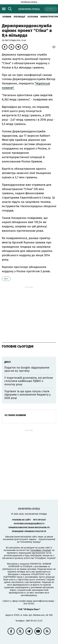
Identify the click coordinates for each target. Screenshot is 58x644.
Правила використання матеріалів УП (29, 527)
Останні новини (15, 415)
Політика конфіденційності (29, 524)
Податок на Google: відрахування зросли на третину (27, 369)
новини (7, 17)
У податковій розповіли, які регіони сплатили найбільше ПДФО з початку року (29, 381)
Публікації (19, 17)
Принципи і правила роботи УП (29, 531)
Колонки (33, 17)
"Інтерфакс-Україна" (41, 550)
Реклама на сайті (21, 520)
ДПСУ (6, 279)
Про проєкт (40, 520)
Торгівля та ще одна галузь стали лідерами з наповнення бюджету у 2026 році (28, 395)
